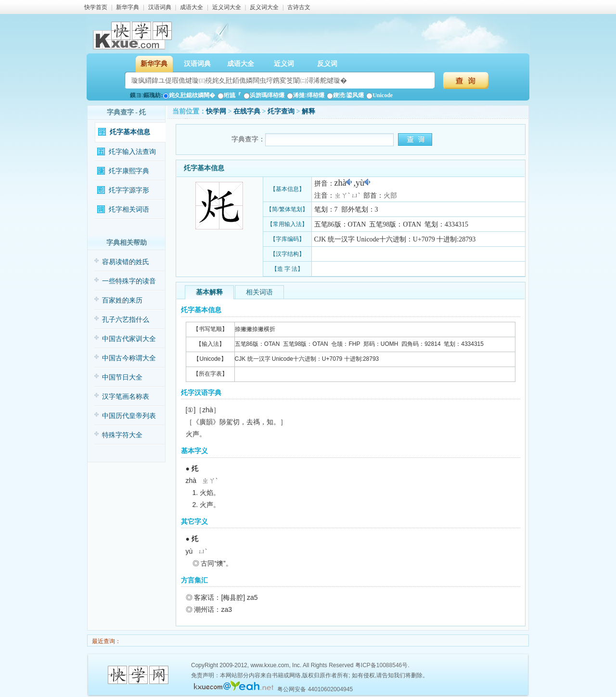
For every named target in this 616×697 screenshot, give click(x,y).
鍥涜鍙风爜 (345, 95)
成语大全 (192, 7)
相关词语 (259, 292)
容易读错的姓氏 (126, 262)
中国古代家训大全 (129, 339)
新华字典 (128, 7)
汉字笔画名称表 (126, 397)
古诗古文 (299, 7)
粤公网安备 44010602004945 (315, 689)
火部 (390, 196)
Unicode (379, 95)
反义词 (327, 64)
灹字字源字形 (129, 190)
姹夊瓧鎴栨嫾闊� (189, 95)
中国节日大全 (122, 377)
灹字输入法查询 (132, 152)
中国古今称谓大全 (129, 358)
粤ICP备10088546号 (381, 665)
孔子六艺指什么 (126, 320)
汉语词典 (160, 7)
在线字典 (247, 111)
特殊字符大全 (122, 435)
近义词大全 (227, 7)
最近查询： (106, 641)
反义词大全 (264, 7)
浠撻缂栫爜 (305, 95)
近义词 (284, 64)
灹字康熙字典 (129, 171)
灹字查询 (281, 111)
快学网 (216, 111)
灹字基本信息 (130, 132)
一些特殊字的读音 (129, 281)
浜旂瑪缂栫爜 (264, 95)
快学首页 (96, 7)
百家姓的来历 (122, 300)
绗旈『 (229, 95)
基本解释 (209, 292)
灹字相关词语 (129, 209)
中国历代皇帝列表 (129, 416)
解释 (308, 111)
